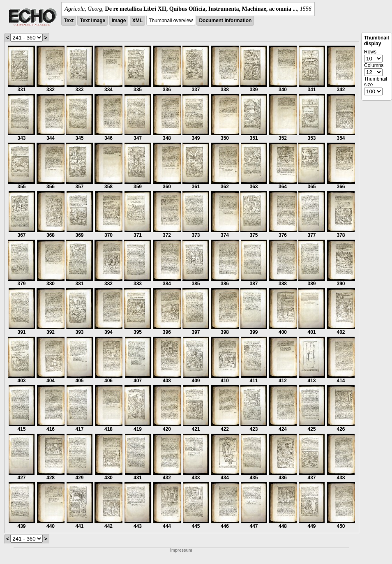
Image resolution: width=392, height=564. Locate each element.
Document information (225, 21)
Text (69, 21)
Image (119, 21)
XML (137, 21)
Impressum (181, 550)
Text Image (92, 21)
